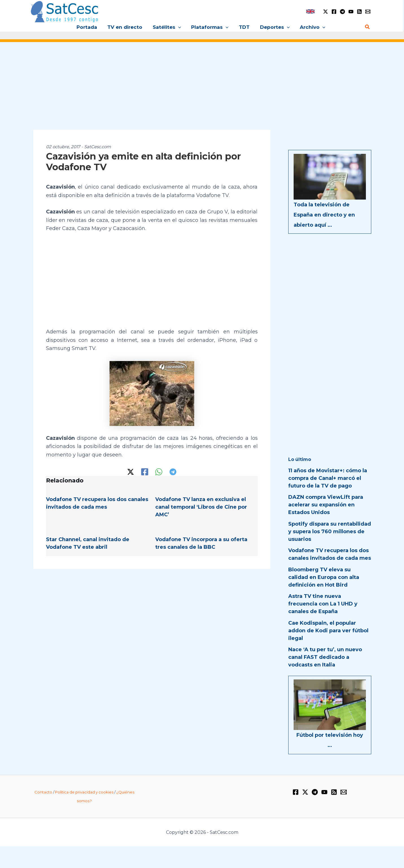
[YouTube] (351, 12)
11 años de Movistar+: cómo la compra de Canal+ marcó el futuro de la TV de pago (328, 478)
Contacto (43, 792)
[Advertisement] (202, 90)
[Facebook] (334, 12)
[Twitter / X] (326, 12)
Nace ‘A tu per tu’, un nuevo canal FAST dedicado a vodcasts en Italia (325, 657)
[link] (310, 11)
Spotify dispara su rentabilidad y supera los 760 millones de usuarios (330, 532)
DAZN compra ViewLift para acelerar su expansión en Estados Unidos (326, 505)
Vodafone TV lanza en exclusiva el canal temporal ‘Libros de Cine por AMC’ (201, 507)
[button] (179, 27)
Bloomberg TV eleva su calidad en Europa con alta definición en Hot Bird (324, 577)
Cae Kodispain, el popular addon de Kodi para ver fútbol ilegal (328, 631)
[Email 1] (368, 12)
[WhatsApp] (159, 472)
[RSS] (359, 12)
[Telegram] (342, 12)
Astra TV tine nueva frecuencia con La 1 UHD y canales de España (323, 604)
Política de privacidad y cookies (84, 792)
